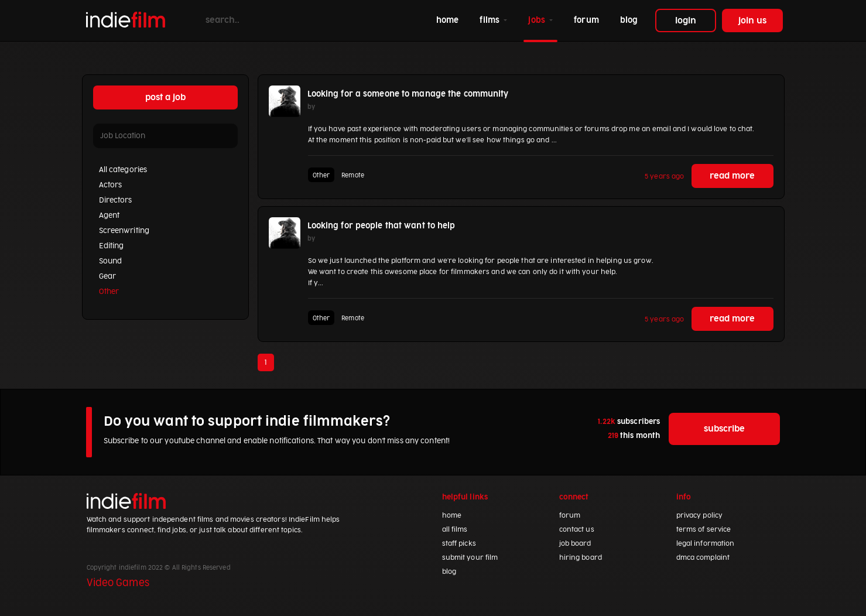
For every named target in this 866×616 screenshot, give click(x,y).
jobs (538, 20)
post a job (165, 97)
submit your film (470, 558)
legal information (706, 544)
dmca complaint (703, 558)
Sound (111, 261)
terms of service (704, 530)
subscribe (725, 429)
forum (586, 20)
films (491, 20)
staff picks (459, 544)
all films (455, 530)
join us (752, 21)
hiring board (581, 558)
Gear (107, 276)
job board (575, 544)
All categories (123, 170)
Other (109, 292)
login (686, 21)
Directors (116, 200)
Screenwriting (124, 231)
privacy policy (700, 516)
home (450, 19)
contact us (577, 530)
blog (629, 20)
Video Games (118, 583)
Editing (112, 246)
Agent (109, 215)
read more (732, 176)
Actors (111, 185)
